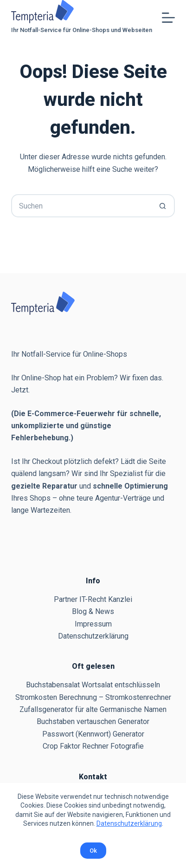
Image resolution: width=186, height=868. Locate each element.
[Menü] (168, 18)
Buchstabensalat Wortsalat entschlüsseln (93, 685)
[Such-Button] (163, 206)
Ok (93, 851)
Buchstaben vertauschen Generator (93, 721)
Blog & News (93, 611)
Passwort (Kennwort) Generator (93, 734)
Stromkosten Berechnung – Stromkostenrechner (93, 697)
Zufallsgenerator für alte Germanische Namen (93, 709)
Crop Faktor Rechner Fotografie (93, 746)
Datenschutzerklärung (129, 823)
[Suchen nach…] (81, 206)
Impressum (93, 624)
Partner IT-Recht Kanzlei (93, 599)
